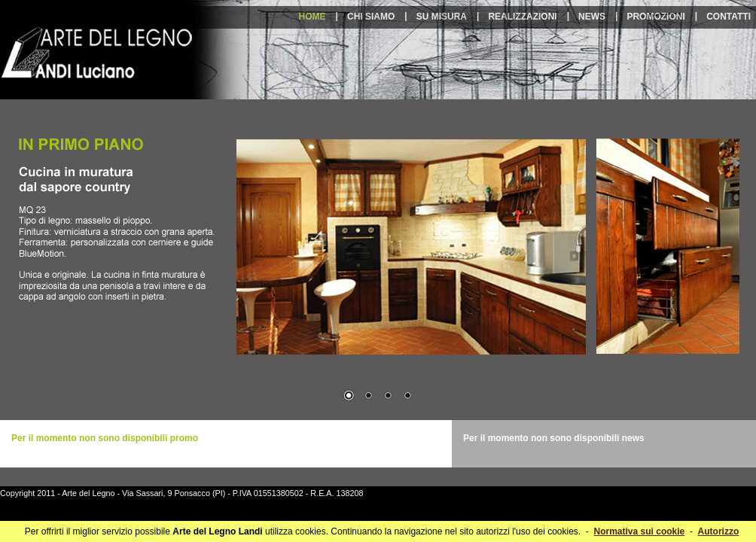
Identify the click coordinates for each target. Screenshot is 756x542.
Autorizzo (719, 531)
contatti (729, 17)
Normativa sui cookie (640, 531)
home (312, 17)
